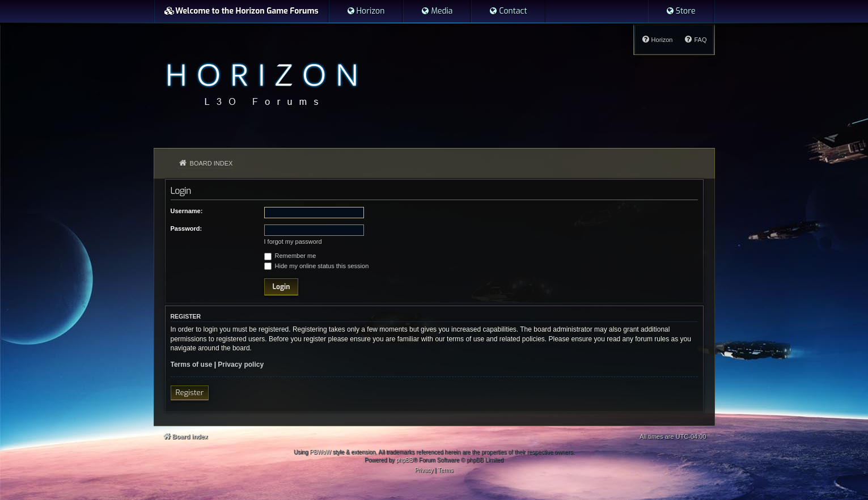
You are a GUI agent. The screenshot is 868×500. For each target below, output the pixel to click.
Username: (187, 211)
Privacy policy (241, 365)
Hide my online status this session (317, 266)
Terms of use (192, 365)
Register (190, 393)
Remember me (290, 256)
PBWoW (320, 452)
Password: (187, 228)
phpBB (405, 460)
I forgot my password (293, 241)
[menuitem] (366, 11)
